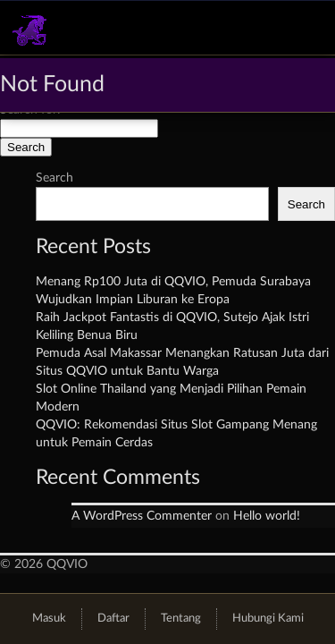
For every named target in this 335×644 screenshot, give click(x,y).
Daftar (113, 619)
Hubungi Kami (268, 619)
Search (54, 178)
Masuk (49, 619)
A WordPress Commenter (142, 516)
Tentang (181, 619)
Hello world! (267, 516)
